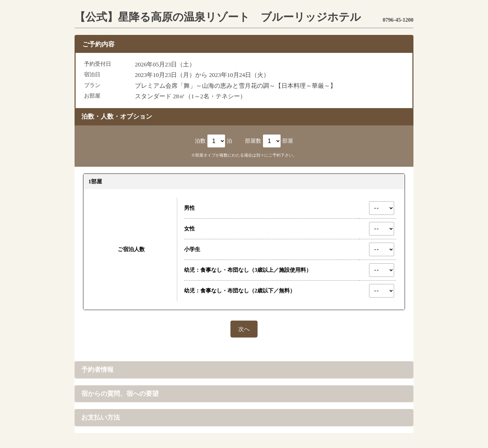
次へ (244, 328)
